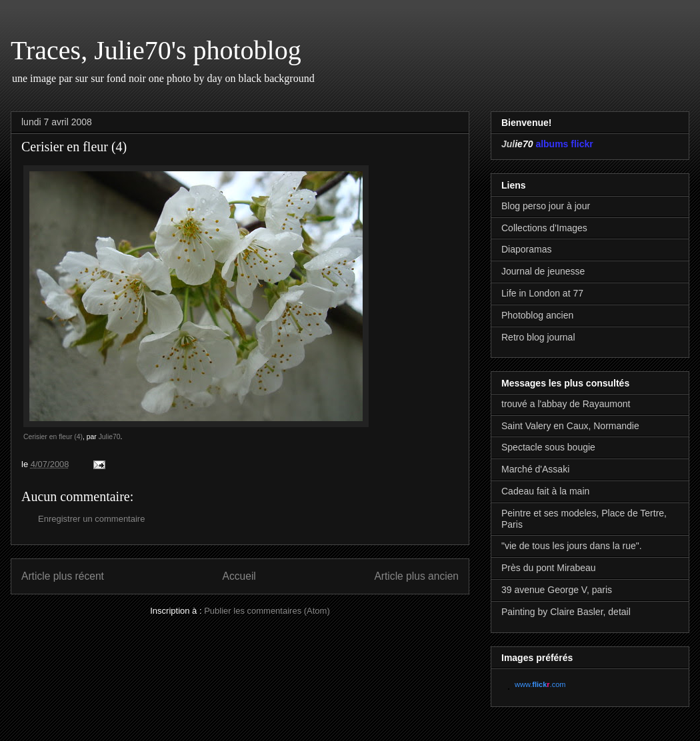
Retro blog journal (538, 337)
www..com (540, 684)
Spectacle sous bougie (548, 447)
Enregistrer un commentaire (91, 519)
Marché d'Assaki (535, 469)
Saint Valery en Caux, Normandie (570, 426)
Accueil (239, 576)
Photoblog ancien (537, 315)
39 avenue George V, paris (557, 590)
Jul (508, 144)
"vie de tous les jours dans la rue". (572, 546)
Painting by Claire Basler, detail (566, 612)
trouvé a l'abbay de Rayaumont (566, 404)
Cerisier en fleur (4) (53, 437)
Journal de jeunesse (543, 271)
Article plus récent (63, 576)
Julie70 (110, 437)
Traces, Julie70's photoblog (156, 50)
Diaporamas (526, 249)
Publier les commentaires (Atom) (267, 611)
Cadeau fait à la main (545, 491)
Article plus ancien (416, 576)
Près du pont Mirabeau (549, 568)
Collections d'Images (544, 228)
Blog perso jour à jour (546, 206)
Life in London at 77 (542, 293)
